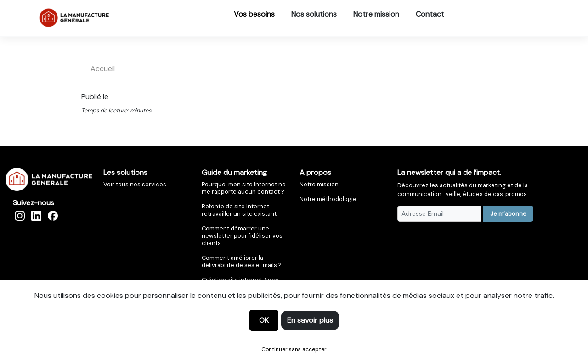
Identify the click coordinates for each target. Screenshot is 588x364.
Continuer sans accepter (294, 349)
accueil (103, 69)
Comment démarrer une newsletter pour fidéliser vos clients (242, 236)
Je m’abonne (508, 214)
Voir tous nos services (135, 184)
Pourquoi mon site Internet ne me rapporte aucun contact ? (244, 188)
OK (264, 320)
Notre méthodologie (328, 199)
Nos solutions (314, 14)
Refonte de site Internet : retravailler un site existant (239, 210)
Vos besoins (254, 14)
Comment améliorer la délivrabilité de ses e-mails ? (242, 261)
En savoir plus (310, 320)
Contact (430, 14)
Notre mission (376, 14)
